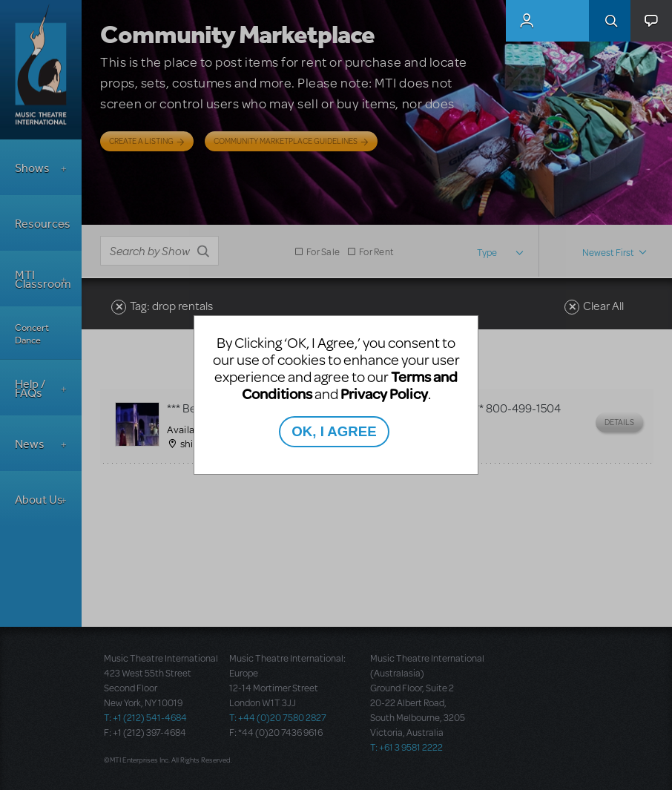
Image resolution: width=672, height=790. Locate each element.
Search (610, 21)
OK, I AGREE (334, 431)
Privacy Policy (384, 394)
